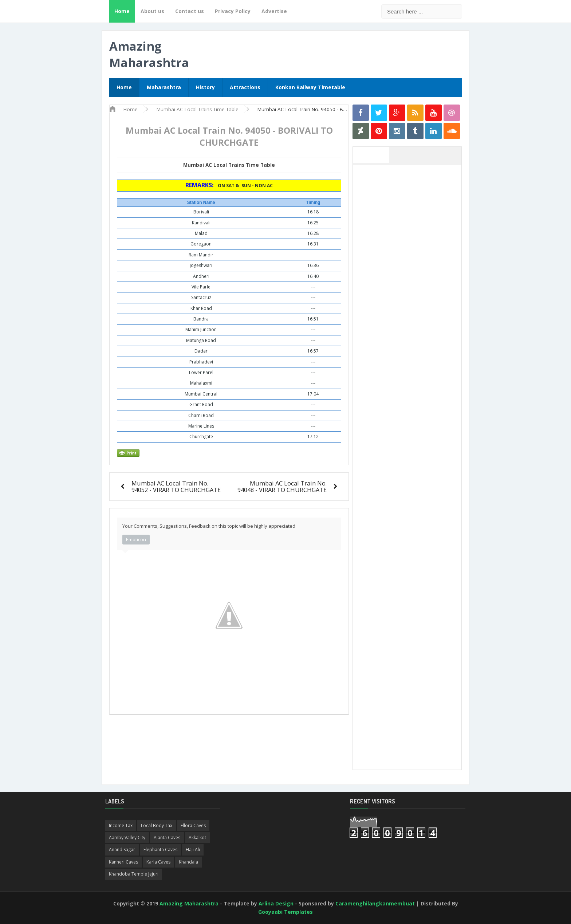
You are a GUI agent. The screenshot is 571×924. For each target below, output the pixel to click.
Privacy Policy (233, 11)
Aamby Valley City (127, 838)
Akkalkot (197, 838)
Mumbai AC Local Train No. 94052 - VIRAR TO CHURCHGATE (176, 486)
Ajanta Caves (167, 838)
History (205, 87)
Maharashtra (164, 87)
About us (152, 11)
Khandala (188, 862)
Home (122, 11)
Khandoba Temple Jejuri (134, 874)
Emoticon (136, 539)
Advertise (274, 11)
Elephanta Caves (160, 850)
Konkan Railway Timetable (310, 87)
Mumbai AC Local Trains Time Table (229, 165)
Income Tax (121, 825)
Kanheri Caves (123, 862)
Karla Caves (158, 862)
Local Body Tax (157, 825)
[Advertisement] (411, 278)
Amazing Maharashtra (149, 54)
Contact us (190, 11)
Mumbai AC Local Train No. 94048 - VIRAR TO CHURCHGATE (282, 486)
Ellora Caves (193, 825)
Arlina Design (276, 903)
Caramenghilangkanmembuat (375, 903)
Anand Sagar (122, 850)
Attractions (245, 87)
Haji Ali (193, 850)
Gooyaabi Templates (285, 912)
